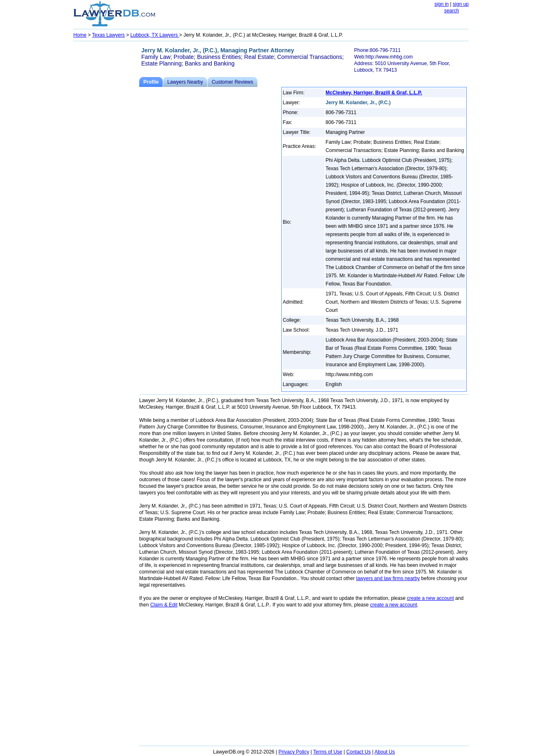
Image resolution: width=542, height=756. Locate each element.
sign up (461, 4)
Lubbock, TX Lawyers (155, 35)
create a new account (430, 598)
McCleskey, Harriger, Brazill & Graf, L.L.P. (374, 93)
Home (80, 35)
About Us (384, 752)
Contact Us (359, 752)
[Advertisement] (106, 167)
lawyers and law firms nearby (388, 578)
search (451, 11)
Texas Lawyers (108, 35)
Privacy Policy (294, 752)
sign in (442, 4)
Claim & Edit (164, 605)
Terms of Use (328, 752)
